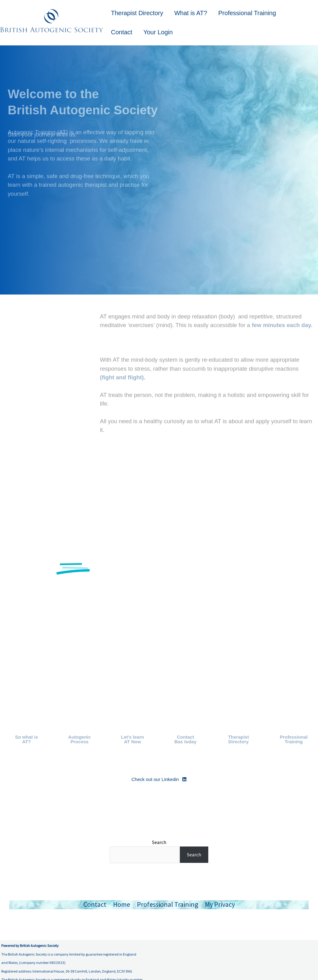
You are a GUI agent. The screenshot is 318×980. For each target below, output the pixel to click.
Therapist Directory (137, 13)
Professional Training (247, 13)
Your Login (158, 32)
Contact (122, 32)
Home (122, 904)
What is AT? (191, 13)
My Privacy (220, 904)
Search (159, 842)
